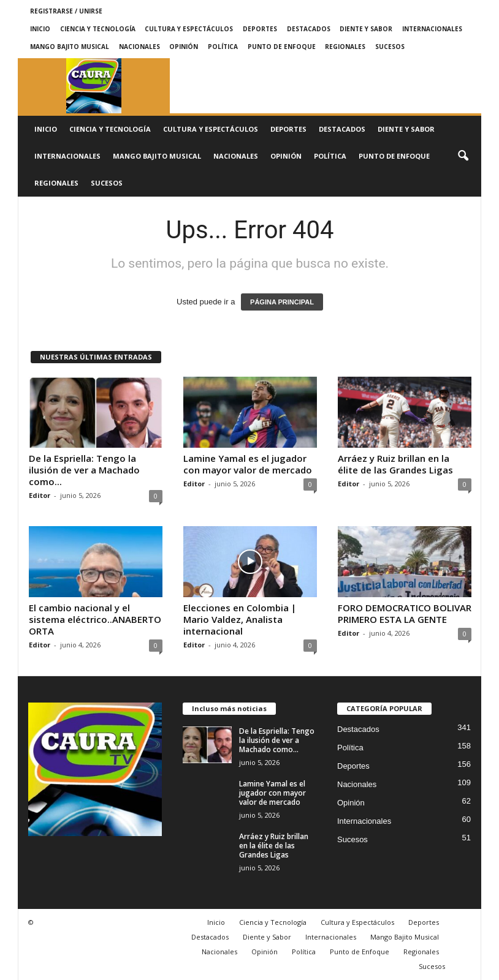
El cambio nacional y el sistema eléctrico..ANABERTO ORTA (95, 619)
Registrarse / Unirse (66, 11)
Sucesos (390, 47)
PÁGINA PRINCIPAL (282, 302)
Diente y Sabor (366, 29)
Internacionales (432, 29)
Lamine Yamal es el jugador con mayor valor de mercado (248, 464)
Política (223, 47)
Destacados (309, 29)
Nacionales (139, 47)
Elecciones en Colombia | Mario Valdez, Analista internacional (240, 619)
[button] (463, 156)
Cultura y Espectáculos (189, 29)
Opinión (184, 47)
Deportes (260, 29)
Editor (40, 495)
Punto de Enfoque (282, 47)
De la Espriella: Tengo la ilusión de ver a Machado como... (84, 470)
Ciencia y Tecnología (98, 29)
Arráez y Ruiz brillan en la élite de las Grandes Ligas (395, 464)
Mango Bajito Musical (70, 47)
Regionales (345, 47)
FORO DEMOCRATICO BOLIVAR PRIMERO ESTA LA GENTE (405, 613)
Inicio (40, 29)
